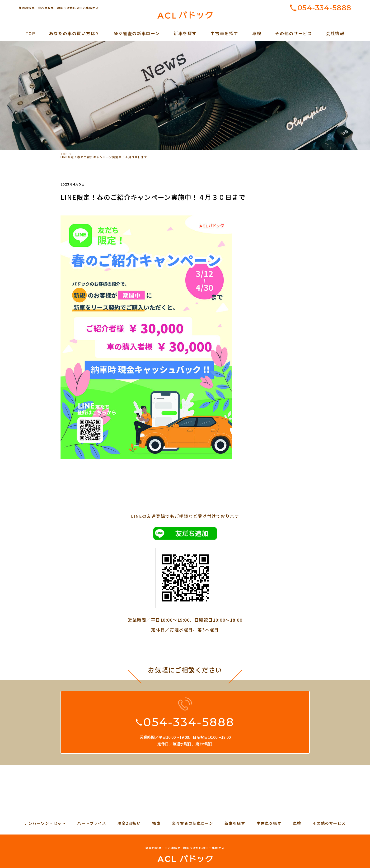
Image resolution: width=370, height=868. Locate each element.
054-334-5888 (325, 8)
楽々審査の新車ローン (137, 33)
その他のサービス (294, 33)
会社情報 (335, 33)
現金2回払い (129, 823)
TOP (30, 33)
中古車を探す (224, 33)
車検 (257, 33)
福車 (156, 823)
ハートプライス (92, 823)
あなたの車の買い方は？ (74, 33)
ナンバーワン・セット (45, 823)
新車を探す (185, 33)
